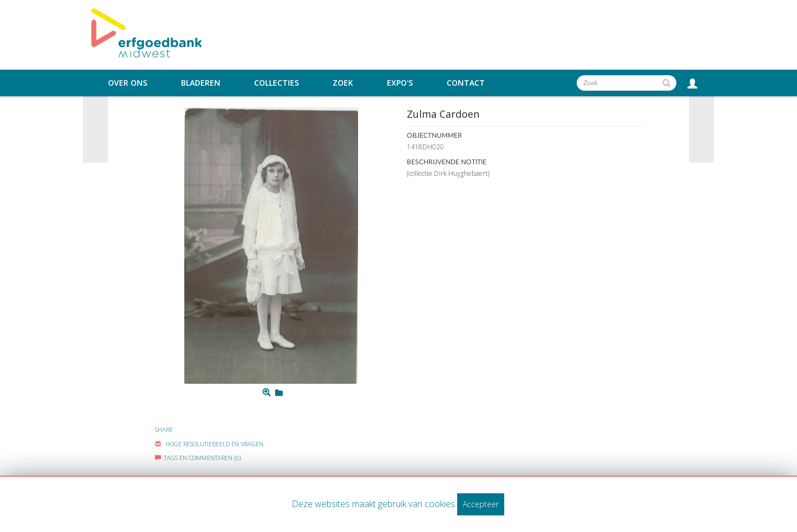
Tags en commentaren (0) (198, 458)
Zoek (343, 83)
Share (164, 429)
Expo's (400, 83)
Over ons (128, 83)
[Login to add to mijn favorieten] (279, 393)
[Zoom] (266, 393)
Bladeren (201, 83)
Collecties (276, 83)
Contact (466, 83)
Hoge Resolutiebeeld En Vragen (209, 444)
